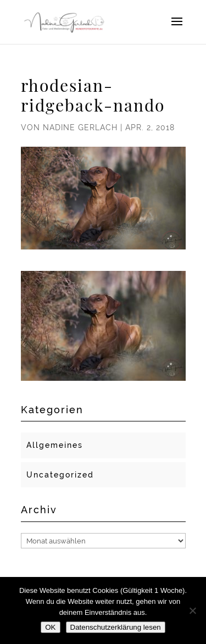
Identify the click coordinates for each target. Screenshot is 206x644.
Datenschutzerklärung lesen (116, 627)
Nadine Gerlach (80, 127)
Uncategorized (60, 475)
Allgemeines (55, 445)
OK (50, 627)
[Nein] (192, 610)
